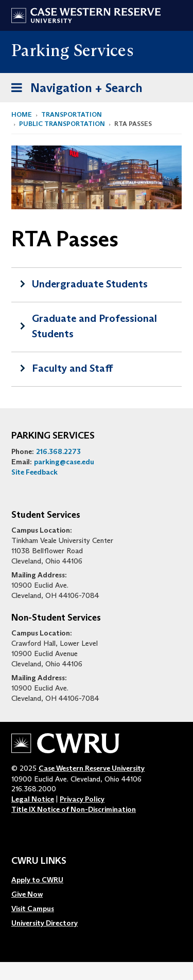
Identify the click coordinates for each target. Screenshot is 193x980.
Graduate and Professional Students (94, 326)
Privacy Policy (82, 799)
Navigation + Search (74, 90)
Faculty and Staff (72, 368)
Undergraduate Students (90, 284)
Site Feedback (34, 472)
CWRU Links (39, 861)
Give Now (27, 894)
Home (22, 114)
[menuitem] (45, 880)
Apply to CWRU (37, 880)
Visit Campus (33, 909)
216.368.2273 (58, 451)
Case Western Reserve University (92, 768)
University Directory (45, 923)
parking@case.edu (64, 462)
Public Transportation (62, 124)
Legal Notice (33, 799)
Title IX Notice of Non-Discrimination (74, 809)
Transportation (72, 114)
